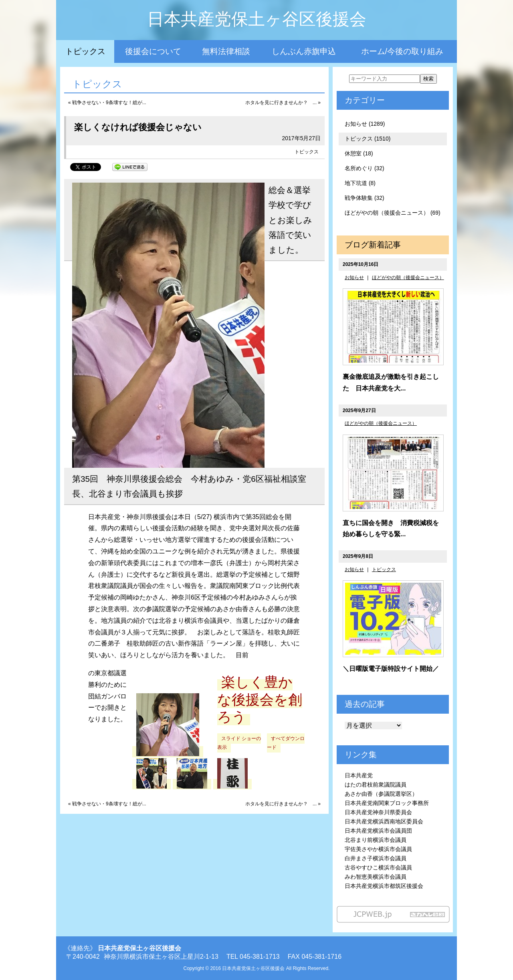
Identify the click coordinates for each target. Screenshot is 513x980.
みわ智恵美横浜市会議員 (376, 877)
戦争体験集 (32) (365, 198)
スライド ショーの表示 (239, 743)
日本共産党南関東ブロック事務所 (387, 803)
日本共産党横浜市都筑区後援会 (384, 886)
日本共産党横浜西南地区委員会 (384, 821)
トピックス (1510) (368, 139)
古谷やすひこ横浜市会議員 (378, 867)
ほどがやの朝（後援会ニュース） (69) (393, 213)
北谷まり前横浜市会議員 (376, 840)
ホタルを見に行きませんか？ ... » (283, 103)
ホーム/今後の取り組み (402, 51)
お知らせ (354, 278)
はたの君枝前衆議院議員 (376, 785)
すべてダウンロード (286, 743)
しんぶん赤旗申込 (304, 51)
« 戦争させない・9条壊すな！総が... (107, 103)
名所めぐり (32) (365, 168)
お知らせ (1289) (365, 124)
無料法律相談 (226, 51)
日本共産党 (359, 775)
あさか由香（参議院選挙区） (381, 794)
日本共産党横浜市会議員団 (378, 831)
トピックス (85, 51)
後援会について (153, 51)
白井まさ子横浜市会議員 (376, 858)
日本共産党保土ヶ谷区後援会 (257, 19)
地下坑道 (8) (360, 183)
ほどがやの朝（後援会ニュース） (408, 278)
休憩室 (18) (359, 153)
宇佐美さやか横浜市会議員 (378, 849)
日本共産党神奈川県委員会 (378, 812)
